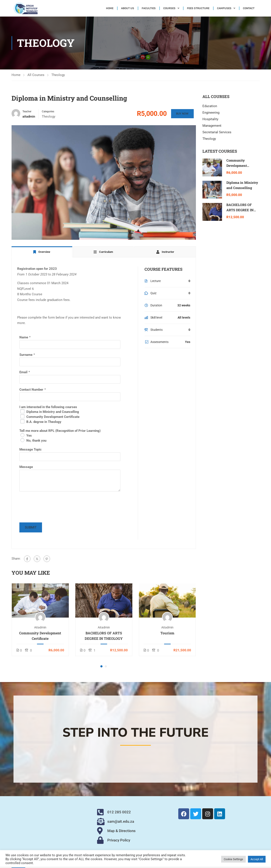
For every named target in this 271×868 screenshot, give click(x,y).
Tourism (167, 633)
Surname (26, 355)
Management (212, 126)
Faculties (149, 8)
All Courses (36, 75)
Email (23, 372)
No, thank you (36, 441)
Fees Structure (198, 8)
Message (26, 467)
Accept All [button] (257, 859)
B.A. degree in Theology (44, 422)
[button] (101, 666)
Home (110, 8)
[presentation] (52, 510)
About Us (128, 8)
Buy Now (182, 114)
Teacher (27, 111)
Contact (249, 8)
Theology (58, 75)
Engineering (211, 113)
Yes (29, 436)
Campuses (226, 8)
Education (210, 106)
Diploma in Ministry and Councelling (53, 412)
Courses (171, 8)
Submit (31, 527)
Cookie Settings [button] (233, 859)
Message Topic (30, 449)
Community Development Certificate (53, 417)
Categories (48, 111)
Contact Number (31, 390)
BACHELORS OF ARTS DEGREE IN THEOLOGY (104, 636)
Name (24, 337)
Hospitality (210, 119)
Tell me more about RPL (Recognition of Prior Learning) (60, 431)
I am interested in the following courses (48, 407)
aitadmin (40, 627)
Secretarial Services (217, 132)
